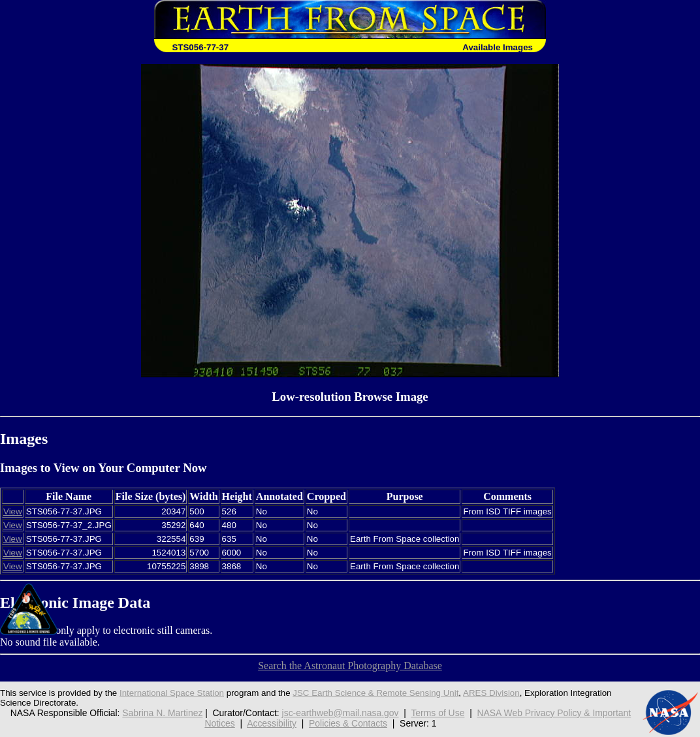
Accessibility (272, 723)
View (13, 511)
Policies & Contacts (348, 723)
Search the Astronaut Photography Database (350, 666)
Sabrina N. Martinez (162, 713)
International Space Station (172, 693)
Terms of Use (438, 713)
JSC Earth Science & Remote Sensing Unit (375, 693)
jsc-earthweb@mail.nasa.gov (341, 713)
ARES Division (491, 693)
